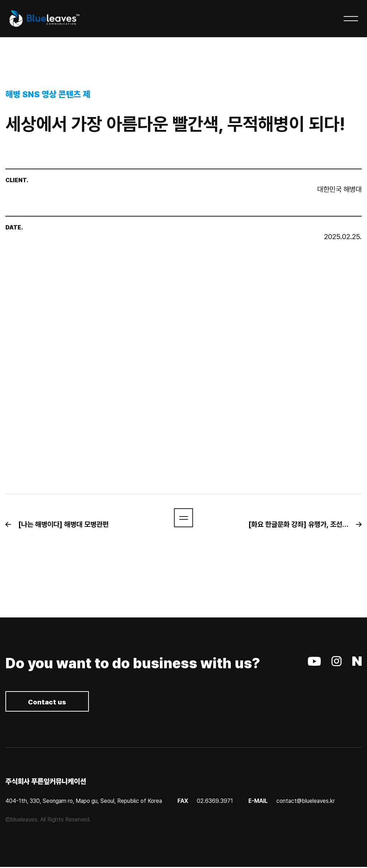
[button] (61, 524)
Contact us (50, 703)
